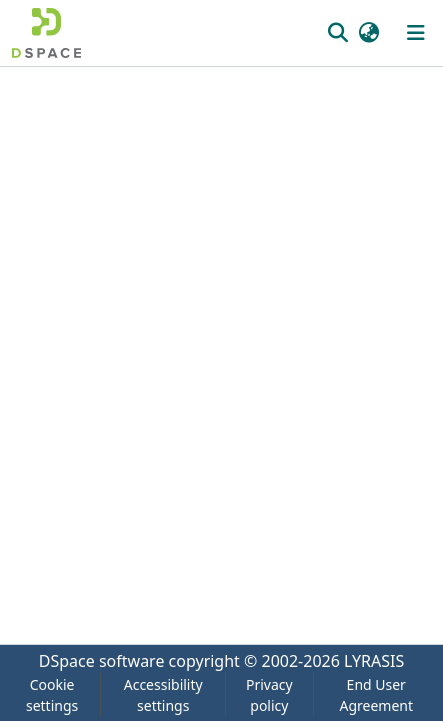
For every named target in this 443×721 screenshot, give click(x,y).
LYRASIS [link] (374, 661)
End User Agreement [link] (376, 695)
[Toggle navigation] (416, 33)
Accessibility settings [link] (163, 695)
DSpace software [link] (102, 661)
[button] (46, 33)
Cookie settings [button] (52, 695)
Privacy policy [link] (269, 695)
